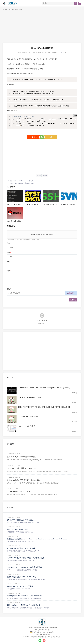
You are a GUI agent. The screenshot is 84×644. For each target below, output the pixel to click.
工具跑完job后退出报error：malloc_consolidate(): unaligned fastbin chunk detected (37, 539)
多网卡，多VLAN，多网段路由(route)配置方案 (24, 605)
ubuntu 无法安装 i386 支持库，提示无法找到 (24, 480)
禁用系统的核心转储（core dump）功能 (21, 577)
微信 (40, 640)
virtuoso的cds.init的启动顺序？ (30, 417)
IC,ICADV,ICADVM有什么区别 (29, 397)
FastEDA (10, 3)
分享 (49, 137)
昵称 (9, 243)
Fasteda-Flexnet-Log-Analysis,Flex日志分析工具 (24, 567)
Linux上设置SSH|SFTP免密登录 (54, 204)
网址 (8, 262)
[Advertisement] (42, 27)
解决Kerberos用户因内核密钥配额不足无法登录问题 (26, 558)
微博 (44, 640)
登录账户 (39, 234)
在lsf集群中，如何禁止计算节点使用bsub (22, 520)
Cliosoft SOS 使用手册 (26, 426)
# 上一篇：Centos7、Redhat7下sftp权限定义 (20, 181)
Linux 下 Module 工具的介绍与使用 (19, 221)
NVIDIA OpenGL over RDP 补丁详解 (20, 586)
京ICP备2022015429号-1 (42, 630)
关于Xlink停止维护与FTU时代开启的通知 (22, 548)
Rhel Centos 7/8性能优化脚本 (17, 529)
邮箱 (9, 253)
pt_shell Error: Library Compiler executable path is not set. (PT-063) (44, 388)
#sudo (45, 176)
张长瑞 (55, 53)
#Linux (39, 176)
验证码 (10, 289)
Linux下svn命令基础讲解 (70, 204)
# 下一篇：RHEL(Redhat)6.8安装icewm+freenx (20, 183)
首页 (6, 10)
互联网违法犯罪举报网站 (42, 634)
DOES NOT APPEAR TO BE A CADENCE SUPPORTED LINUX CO (44, 407)
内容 (9, 271)
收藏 (65, 53)
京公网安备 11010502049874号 (43, 632)
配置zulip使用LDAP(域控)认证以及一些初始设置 (24, 596)
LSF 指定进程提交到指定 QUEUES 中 (21, 468)
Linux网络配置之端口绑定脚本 (18, 492)
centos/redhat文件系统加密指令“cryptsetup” (21, 204)
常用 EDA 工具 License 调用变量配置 (21, 457)
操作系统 (12, 10)
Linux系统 (19, 10)
